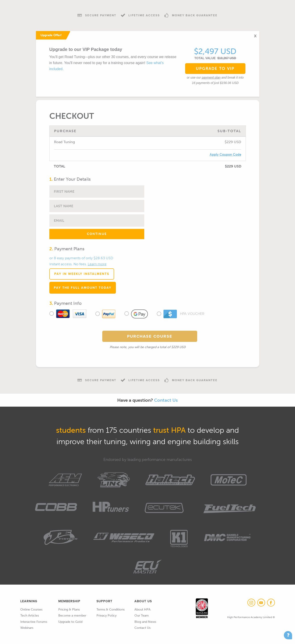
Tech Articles (30, 616)
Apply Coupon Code (225, 154)
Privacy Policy (107, 616)
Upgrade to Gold (70, 622)
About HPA (142, 609)
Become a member (72, 616)
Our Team (142, 616)
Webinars (27, 628)
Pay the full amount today (83, 288)
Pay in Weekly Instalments (82, 274)
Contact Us (166, 400)
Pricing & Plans (69, 609)
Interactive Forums (34, 622)
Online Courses (31, 609)
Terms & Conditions (111, 609)
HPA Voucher (182, 314)
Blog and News (145, 622)
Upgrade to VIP (215, 68)
